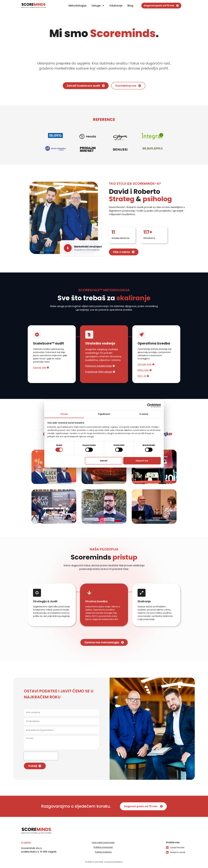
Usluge (98, 6)
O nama (26, 842)
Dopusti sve (142, 461)
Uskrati (104, 461)
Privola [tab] (64, 414)
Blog (130, 6)
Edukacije (116, 6)
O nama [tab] (144, 414)
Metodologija (78, 6)
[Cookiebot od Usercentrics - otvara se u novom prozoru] (149, 405)
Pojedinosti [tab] (104, 414)
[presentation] (41, 756)
